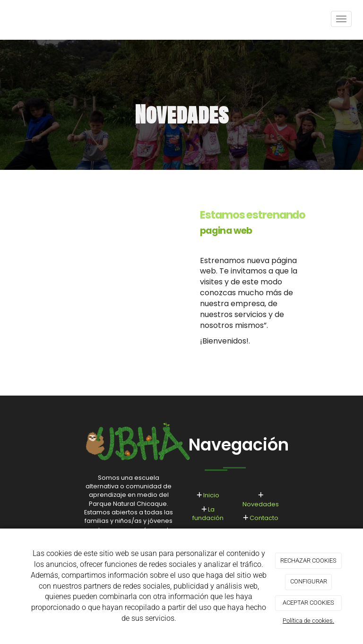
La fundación (208, 514)
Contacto (264, 518)
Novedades (261, 504)
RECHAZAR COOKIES (308, 560)
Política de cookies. (308, 621)
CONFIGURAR (309, 581)
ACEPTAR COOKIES (308, 603)
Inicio (211, 495)
